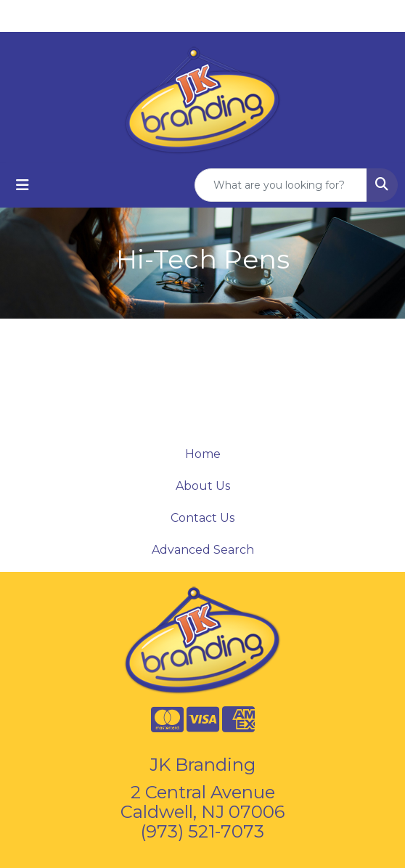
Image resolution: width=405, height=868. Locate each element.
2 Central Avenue (203, 792)
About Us (203, 486)
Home (203, 454)
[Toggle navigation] (22, 185)
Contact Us (202, 518)
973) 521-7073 (205, 831)
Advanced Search (203, 550)
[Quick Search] (281, 185)
